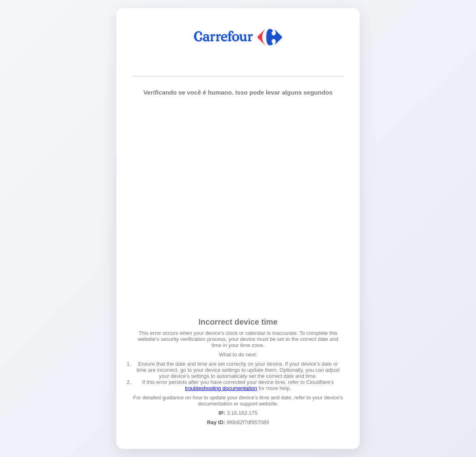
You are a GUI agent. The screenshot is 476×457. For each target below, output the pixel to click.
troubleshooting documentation (221, 388)
